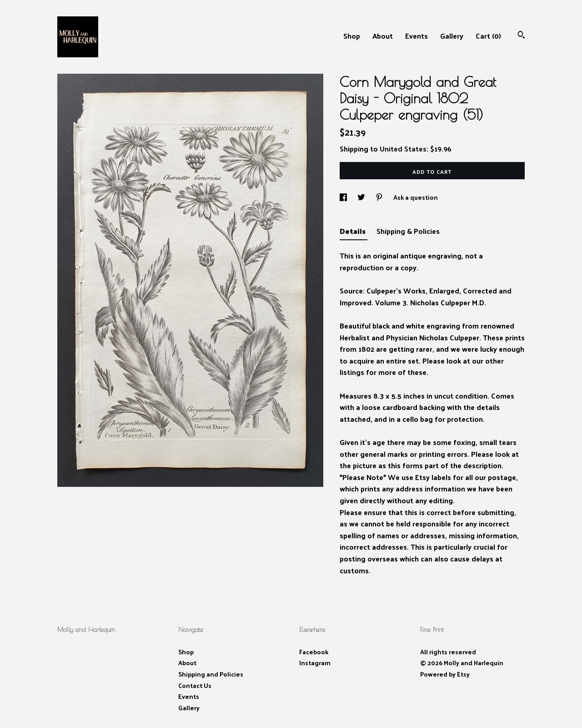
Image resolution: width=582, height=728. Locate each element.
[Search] (521, 36)
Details (354, 231)
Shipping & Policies (408, 231)
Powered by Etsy (445, 674)
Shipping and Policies (211, 674)
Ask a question (416, 197)
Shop (352, 36)
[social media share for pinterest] (380, 197)
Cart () (488, 36)
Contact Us (195, 685)
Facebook (314, 652)
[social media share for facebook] (344, 197)
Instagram (315, 663)
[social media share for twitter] (362, 197)
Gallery (452, 36)
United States (403, 149)
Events (416, 36)
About (383, 36)
